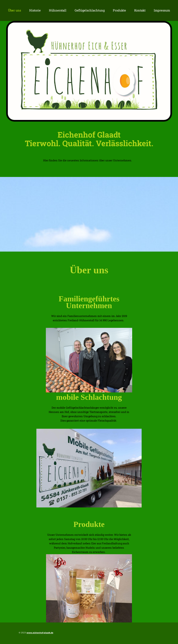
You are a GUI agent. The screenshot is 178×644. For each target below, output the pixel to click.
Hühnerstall (58, 10)
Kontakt (140, 10)
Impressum (162, 10)
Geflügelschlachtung (90, 10)
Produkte (119, 10)
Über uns (14, 10)
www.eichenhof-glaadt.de (40, 633)
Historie (35, 10)
